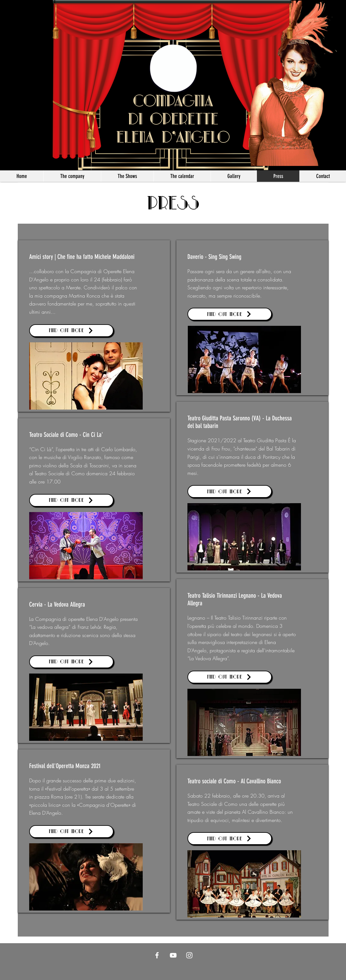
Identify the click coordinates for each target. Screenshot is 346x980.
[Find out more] (71, 331)
